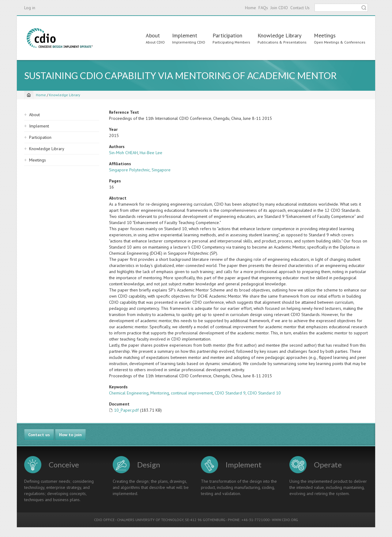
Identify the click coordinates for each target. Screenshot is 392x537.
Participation (227, 35)
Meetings (325, 35)
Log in (30, 8)
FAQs (263, 8)
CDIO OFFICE (104, 520)
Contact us (39, 435)
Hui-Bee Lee (151, 153)
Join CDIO (279, 8)
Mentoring (160, 393)
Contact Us (300, 8)
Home (251, 8)
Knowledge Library (279, 35)
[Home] (29, 95)
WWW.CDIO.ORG (285, 520)
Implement (185, 35)
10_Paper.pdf (126, 410)
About (153, 35)
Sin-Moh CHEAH (123, 153)
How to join (70, 435)
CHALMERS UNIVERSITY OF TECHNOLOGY (150, 520)
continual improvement (192, 393)
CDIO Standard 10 (264, 393)
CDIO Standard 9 (230, 393)
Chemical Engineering (129, 393)
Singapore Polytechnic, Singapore (140, 170)
